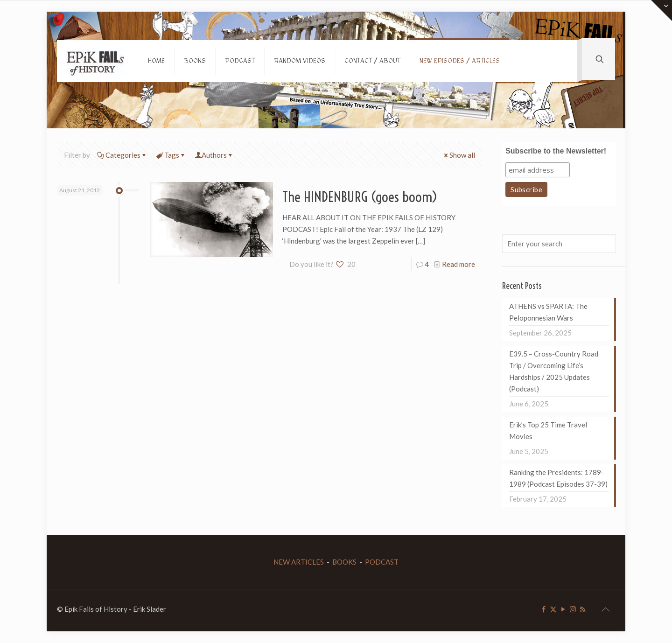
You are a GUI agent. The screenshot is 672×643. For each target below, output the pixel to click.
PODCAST (382, 562)
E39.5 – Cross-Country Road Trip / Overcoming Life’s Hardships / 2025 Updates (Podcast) (554, 371)
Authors (214, 155)
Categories (122, 155)
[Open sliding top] (661, 10)
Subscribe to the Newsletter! (556, 151)
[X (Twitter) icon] (553, 609)
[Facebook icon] (543, 609)
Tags (171, 155)
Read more (458, 264)
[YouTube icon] (563, 609)
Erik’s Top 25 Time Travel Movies (548, 430)
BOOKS (344, 562)
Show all (459, 155)
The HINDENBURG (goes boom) (360, 197)
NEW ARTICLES (299, 562)
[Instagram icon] (573, 609)
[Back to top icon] (605, 609)
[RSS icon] (583, 609)
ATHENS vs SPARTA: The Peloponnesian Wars (548, 312)
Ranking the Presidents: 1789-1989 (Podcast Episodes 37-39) (558, 478)
